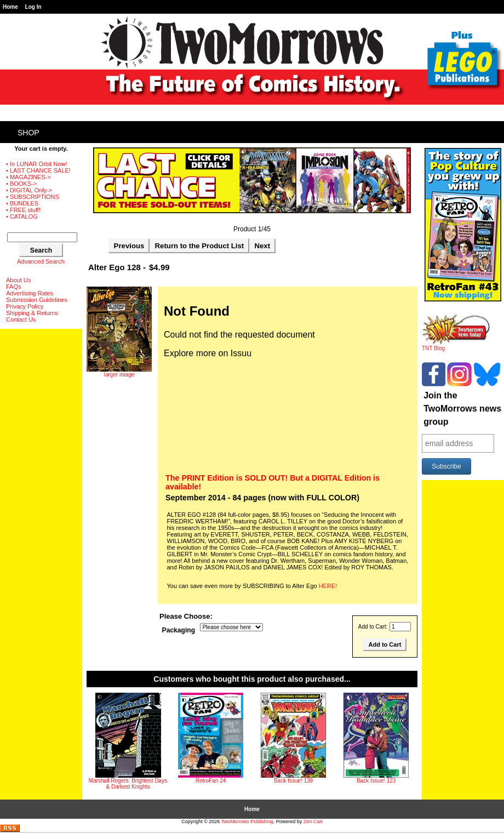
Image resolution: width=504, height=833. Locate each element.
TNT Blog (456, 346)
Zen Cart (313, 821)
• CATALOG (22, 216)
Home (10, 7)
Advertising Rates (30, 293)
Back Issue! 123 (376, 781)
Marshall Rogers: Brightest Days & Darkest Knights (128, 784)
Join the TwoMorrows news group (462, 409)
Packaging (179, 630)
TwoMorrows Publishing (247, 821)
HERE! (328, 586)
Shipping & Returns (32, 313)
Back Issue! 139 (293, 781)
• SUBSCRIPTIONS (33, 197)
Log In (33, 7)
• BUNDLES (22, 203)
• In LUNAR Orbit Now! (36, 164)
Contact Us (21, 319)
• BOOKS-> (21, 184)
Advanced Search (41, 261)
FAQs (14, 287)
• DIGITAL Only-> (29, 190)
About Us (18, 280)
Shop (28, 133)
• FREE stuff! (23, 210)
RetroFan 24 (211, 781)
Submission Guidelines (37, 300)
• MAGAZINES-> (28, 177)
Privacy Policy (25, 306)
